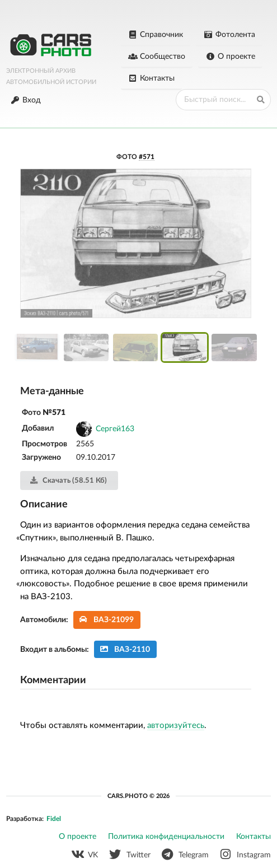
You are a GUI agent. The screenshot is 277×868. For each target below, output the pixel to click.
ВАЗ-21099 (107, 620)
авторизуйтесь (176, 725)
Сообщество (157, 57)
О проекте (230, 57)
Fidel (54, 819)
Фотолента (229, 35)
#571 (147, 157)
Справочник (156, 35)
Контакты (152, 78)
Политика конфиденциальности (166, 837)
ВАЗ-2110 (125, 649)
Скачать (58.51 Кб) (68, 480)
